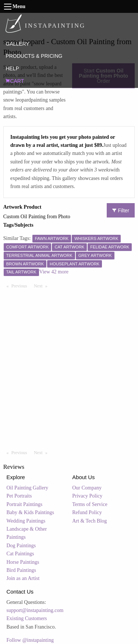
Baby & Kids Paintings (31, 512)
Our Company (87, 488)
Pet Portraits (19, 496)
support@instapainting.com (35, 610)
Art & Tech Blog (89, 521)
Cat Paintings (20, 554)
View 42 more (54, 272)
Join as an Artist (23, 578)
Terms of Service (90, 504)
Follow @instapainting (30, 640)
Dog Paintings (21, 546)
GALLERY (17, 44)
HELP (12, 68)
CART (15, 81)
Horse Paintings (23, 562)
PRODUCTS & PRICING (34, 56)
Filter (121, 210)
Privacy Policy (87, 496)
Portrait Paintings (25, 504)
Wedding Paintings (26, 521)
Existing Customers (27, 618)
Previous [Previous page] (21, 286)
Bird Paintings (22, 570)
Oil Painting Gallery (28, 488)
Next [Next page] (42, 286)
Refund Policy (87, 512)
